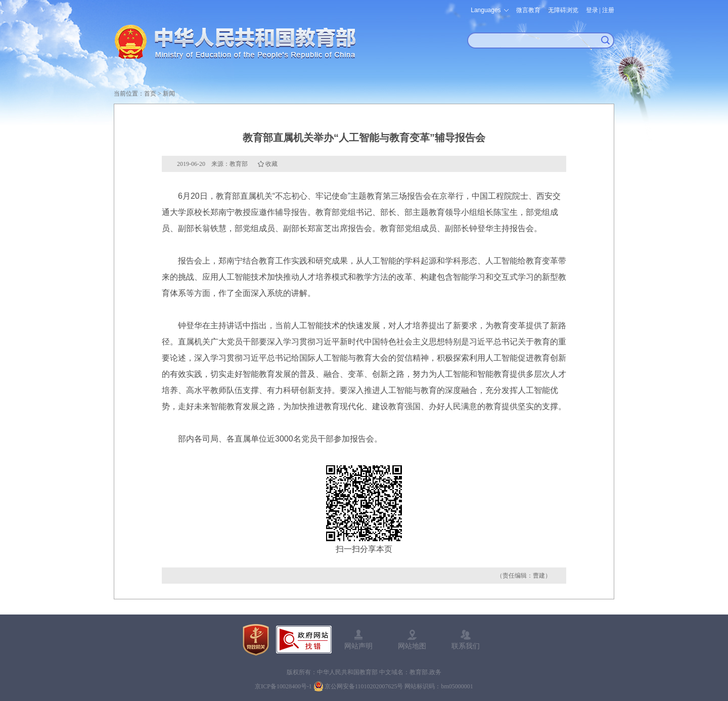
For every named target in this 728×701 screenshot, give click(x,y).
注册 (608, 10)
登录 (592, 10)
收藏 (271, 164)
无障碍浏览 (563, 10)
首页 (150, 94)
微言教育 (528, 10)
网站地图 (412, 646)
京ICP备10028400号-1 (283, 686)
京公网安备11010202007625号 (364, 686)
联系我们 (466, 646)
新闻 (169, 94)
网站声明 (358, 646)
